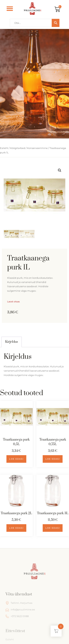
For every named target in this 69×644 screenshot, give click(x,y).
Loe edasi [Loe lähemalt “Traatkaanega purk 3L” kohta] (53, 528)
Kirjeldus (12, 342)
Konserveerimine (37, 148)
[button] (10, 9)
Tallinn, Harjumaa (19, 603)
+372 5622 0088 (17, 616)
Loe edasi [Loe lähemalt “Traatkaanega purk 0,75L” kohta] (53, 459)
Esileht (4, 148)
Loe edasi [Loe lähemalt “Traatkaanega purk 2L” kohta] (16, 528)
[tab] (12, 342)
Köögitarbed (18, 148)
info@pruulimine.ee (20, 610)
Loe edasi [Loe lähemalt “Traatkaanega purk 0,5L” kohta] (16, 459)
